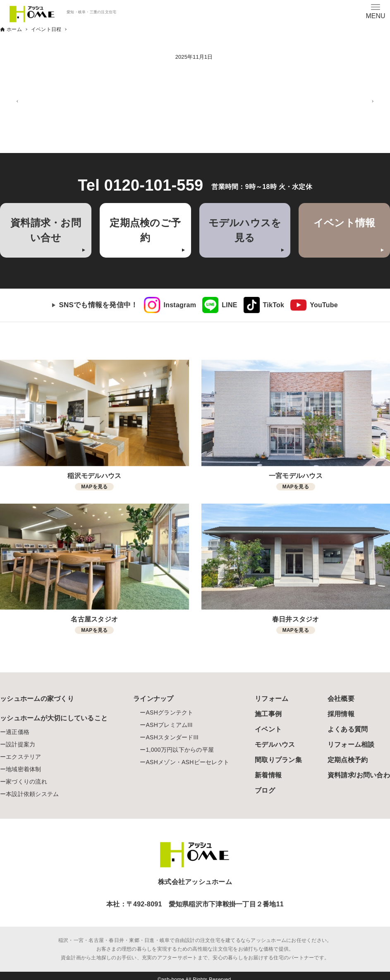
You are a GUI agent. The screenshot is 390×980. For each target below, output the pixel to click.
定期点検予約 (348, 760)
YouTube (324, 305)
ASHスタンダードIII (172, 737)
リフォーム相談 (351, 745)
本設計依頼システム (32, 794)
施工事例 (268, 714)
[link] (170, 305)
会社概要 (341, 699)
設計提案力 (20, 744)
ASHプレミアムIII (169, 725)
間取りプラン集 (278, 760)
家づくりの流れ (26, 782)
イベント (268, 729)
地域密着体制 (24, 769)
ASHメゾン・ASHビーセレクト (187, 762)
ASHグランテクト (169, 712)
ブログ (265, 790)
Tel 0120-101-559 (140, 185)
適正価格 (18, 732)
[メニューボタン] (376, 11)
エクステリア (24, 757)
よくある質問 (348, 729)
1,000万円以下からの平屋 (180, 750)
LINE (229, 305)
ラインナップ (153, 699)
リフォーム (272, 699)
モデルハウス (275, 745)
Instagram (180, 305)
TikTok (274, 305)
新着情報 (268, 775)
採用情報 (341, 714)
